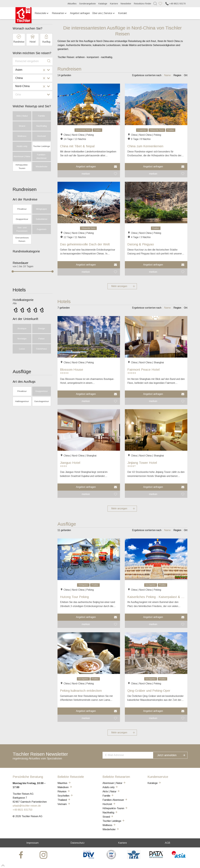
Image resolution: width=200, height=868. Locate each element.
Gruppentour (142, 130)
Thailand (64, 800)
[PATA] (156, 858)
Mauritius (64, 783)
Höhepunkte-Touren (157, 130)
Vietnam (64, 804)
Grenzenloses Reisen (83, 130)
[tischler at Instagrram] (44, 855)
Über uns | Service (104, 13)
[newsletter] (131, 755)
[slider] (13, 271)
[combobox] (33, 61)
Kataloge (103, 4)
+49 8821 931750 (22, 810)
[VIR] (111, 858)
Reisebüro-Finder (143, 4)
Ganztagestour (151, 585)
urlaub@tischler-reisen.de (27, 806)
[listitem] (167, 75)
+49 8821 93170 (175, 4)
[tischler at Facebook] (21, 855)
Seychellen (65, 796)
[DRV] (89, 858)
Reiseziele (42, 13)
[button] (89, 167)
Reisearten (59, 13)
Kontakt (123, 13)
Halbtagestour (83, 585)
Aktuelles (72, 4)
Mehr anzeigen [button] (124, 286)
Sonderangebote (87, 4)
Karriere (114, 4)
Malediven (65, 787)
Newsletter (126, 4)
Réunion (64, 791)
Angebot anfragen (80, 13)
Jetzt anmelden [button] (173, 755)
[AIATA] (134, 858)
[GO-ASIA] (179, 858)
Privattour (97, 130)
